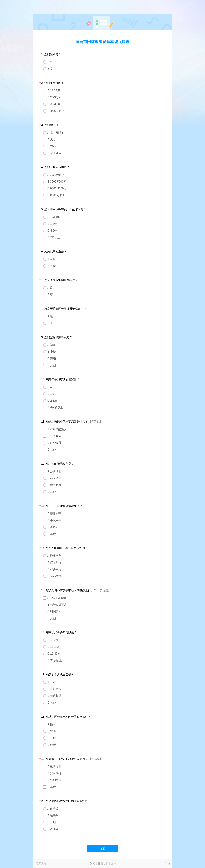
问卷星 (96, 863)
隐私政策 (41, 863)
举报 (167, 864)
